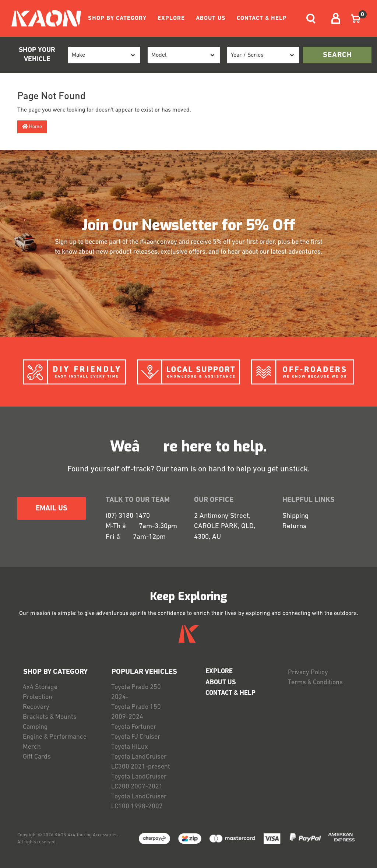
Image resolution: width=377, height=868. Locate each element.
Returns (294, 526)
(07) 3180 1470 (128, 516)
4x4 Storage (40, 687)
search (337, 55)
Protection (38, 697)
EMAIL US (52, 509)
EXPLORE (171, 18)
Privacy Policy (308, 673)
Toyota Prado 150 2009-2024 (136, 712)
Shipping (295, 516)
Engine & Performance (55, 737)
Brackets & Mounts (50, 717)
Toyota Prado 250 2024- (136, 692)
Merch (32, 747)
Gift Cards (37, 757)
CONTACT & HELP (262, 18)
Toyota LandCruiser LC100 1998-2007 (139, 802)
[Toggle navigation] (311, 19)
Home (32, 127)
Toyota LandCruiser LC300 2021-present (141, 762)
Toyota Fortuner (134, 727)
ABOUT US (211, 18)
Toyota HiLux (130, 747)
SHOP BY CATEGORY (117, 18)
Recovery (36, 707)
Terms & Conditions (315, 683)
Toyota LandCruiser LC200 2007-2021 (139, 782)
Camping (35, 727)
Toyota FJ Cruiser (136, 737)
